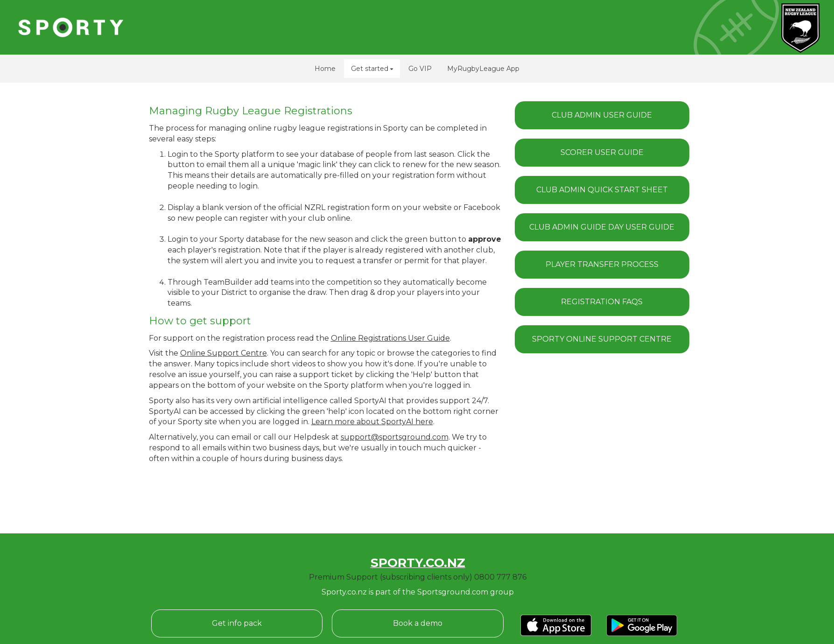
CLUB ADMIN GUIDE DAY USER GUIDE (602, 227)
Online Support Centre (224, 353)
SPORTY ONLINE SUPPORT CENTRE (602, 339)
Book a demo (418, 623)
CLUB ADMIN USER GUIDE (602, 115)
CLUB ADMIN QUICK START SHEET (602, 190)
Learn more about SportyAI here (372, 422)
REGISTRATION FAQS (602, 302)
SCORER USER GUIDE (602, 152)
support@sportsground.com (395, 437)
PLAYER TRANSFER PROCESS (602, 264)
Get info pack (237, 623)
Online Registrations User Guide (390, 338)
